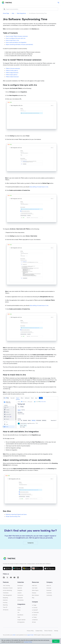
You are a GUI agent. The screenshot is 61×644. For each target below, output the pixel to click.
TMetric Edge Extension (12, 73)
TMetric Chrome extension (13, 68)
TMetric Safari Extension (12, 77)
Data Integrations (21, 13)
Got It (56, 641)
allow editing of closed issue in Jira (39, 187)
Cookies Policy (28, 642)
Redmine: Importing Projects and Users (16, 514)
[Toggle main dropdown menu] (58, 3)
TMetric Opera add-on (12, 75)
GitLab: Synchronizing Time (13, 516)
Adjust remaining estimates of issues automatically (19, 44)
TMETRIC (7, 3)
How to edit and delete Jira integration (16, 42)
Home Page (6, 13)
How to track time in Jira (12, 40)
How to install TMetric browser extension (17, 36)
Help (13, 13)
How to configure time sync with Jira (16, 38)
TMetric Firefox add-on (12, 71)
